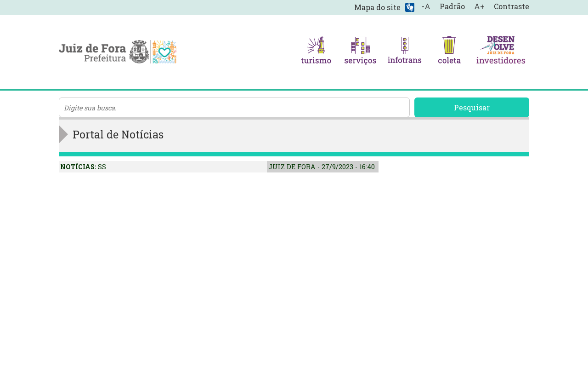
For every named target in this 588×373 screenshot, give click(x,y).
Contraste (512, 6)
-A (426, 6)
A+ (479, 6)
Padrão (452, 6)
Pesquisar (472, 107)
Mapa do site (377, 7)
